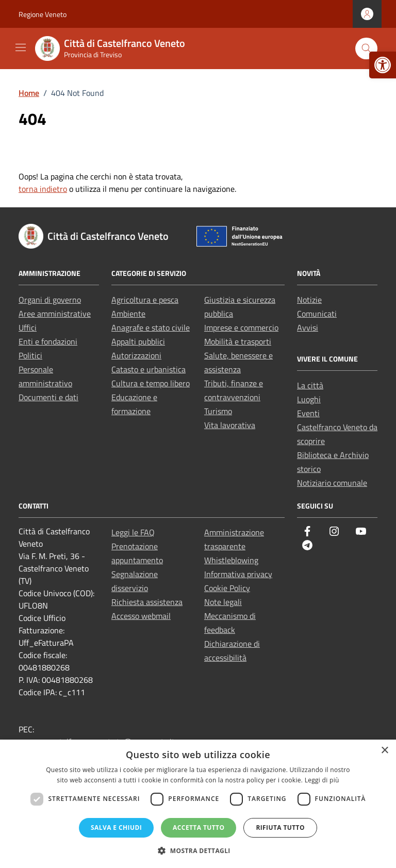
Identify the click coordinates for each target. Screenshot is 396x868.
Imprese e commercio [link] (241, 327)
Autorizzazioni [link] (136, 355)
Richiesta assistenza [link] (147, 602)
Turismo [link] (218, 411)
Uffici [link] (28, 327)
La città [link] (310, 385)
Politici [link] (30, 355)
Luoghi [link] (309, 399)
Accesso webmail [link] (141, 616)
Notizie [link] (309, 300)
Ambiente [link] (128, 314)
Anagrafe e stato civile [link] (151, 327)
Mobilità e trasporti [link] (238, 341)
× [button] (384, 751)
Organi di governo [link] (50, 300)
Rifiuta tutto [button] (280, 828)
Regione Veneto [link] (43, 14)
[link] (383, 65)
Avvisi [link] (308, 327)
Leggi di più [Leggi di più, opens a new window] (322, 780)
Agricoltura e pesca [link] (145, 300)
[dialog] (198, 804)
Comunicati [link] (317, 314)
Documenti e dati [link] (48, 397)
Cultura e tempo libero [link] (151, 383)
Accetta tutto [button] (199, 828)
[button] (198, 850)
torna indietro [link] (43, 189)
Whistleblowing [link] (231, 560)
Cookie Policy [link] (227, 588)
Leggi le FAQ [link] (133, 532)
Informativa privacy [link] (238, 574)
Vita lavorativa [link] (230, 425)
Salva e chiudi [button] (116, 828)
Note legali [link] (223, 602)
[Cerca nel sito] (366, 49)
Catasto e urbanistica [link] (148, 369)
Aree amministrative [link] (55, 314)
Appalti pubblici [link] (138, 341)
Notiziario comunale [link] (332, 483)
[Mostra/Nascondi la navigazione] (21, 47)
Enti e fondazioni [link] (48, 341)
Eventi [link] (308, 413)
